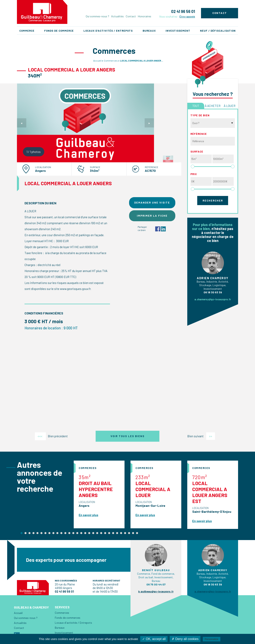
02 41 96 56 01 (183, 11)
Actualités (117, 16)
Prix (194, 174)
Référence (199, 134)
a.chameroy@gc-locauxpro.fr (213, 299)
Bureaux (149, 31)
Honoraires (145, 16)
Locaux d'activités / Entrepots (108, 31)
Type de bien (200, 115)
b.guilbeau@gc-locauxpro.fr (156, 591)
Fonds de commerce (59, 31)
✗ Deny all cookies (185, 639)
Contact (131, 16)
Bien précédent (51, 436)
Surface (197, 152)
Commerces (111, 61)
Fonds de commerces (68, 618)
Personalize (212, 639)
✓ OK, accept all (154, 639)
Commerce (27, 31)
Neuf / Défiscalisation (218, 31)
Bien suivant (201, 436)
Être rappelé (187, 16)
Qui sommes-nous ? (97, 16)
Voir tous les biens (127, 436)
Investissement (178, 31)
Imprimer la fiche (152, 216)
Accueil (97, 61)
